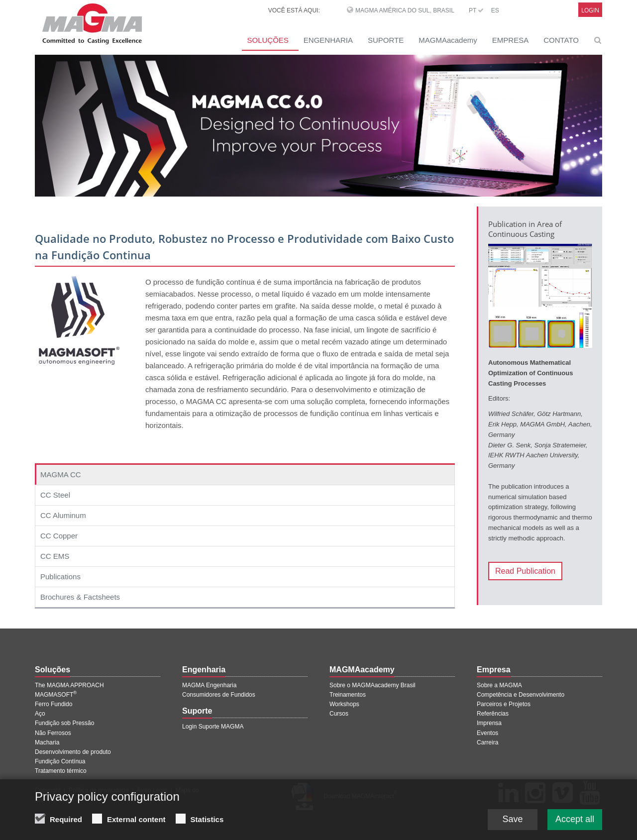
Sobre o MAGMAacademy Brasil (372, 685)
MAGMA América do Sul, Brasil (405, 10)
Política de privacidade (99, 790)
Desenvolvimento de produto (73, 752)
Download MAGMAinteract (360, 796)
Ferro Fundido (53, 704)
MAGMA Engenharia (209, 685)
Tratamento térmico (61, 771)
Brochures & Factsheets (80, 597)
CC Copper (59, 536)
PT (476, 10)
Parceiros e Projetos (504, 704)
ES (495, 10)
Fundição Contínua (60, 761)
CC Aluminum (63, 515)
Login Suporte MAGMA (213, 727)
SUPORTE (386, 40)
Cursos (339, 714)
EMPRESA (510, 40)
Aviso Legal (152, 790)
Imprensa (489, 723)
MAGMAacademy (448, 40)
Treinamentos (348, 695)
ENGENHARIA (328, 40)
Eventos (487, 733)
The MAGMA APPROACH (69, 685)
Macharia (47, 742)
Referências (493, 714)
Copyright (48, 790)
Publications (60, 577)
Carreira (487, 742)
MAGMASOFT (56, 695)
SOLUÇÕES (267, 40)
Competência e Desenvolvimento (521, 695)
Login (590, 10)
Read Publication (525, 571)
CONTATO (561, 40)
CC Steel (55, 495)
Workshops (344, 704)
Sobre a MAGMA (499, 685)
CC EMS (55, 556)
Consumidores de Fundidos (219, 695)
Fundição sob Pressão (64, 723)
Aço (40, 714)
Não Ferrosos (53, 733)
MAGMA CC (61, 474)
